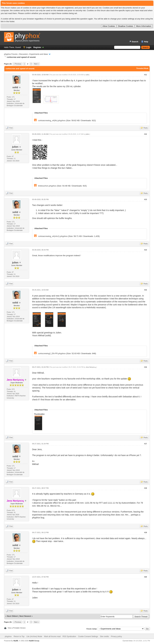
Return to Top (19, 636)
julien (15, 147)
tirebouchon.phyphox (47, 186)
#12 (145, 134)
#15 (145, 290)
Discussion (23, 54)
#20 (145, 577)
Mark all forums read (52, 636)
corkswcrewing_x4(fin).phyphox (52, 120)
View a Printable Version (17, 628)
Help (146, 42)
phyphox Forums (11, 54)
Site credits (104, 636)
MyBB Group (34, 641)
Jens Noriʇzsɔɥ (91, 367)
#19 (145, 532)
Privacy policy (116, 636)
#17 (145, 444)
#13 (145, 199)
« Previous (17, 64)
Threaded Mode (142, 68)
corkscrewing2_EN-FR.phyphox (52, 353)
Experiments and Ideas (39, 54)
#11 (145, 75)
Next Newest (25, 616)
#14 (145, 250)
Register (37, 47)
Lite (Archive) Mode (34, 636)
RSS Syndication (69, 636)
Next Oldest (12, 616)
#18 (145, 488)
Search (135, 42)
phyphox (8, 636)
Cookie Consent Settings (88, 636)
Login (29, 47)
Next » (36, 64)
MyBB (16, 641)
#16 (145, 367)
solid (15, 87)
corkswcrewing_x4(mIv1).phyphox (53, 236)
